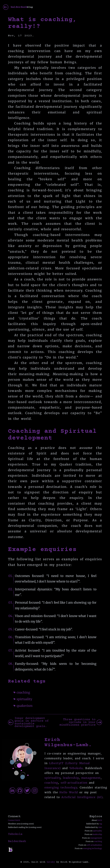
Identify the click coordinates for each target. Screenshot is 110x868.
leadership (71, 778)
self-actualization (74, 783)
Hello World (69, 792)
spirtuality (24, 699)
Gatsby (51, 862)
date (100, 827)
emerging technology (61, 787)
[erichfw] (12, 791)
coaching (23, 692)
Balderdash (17, 841)
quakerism (25, 706)
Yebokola (76, 768)
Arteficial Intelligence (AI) (82, 797)
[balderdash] (18, 7)
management (91, 778)
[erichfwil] (35, 791)
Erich (100, 820)
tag (101, 824)
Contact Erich (14, 820)
